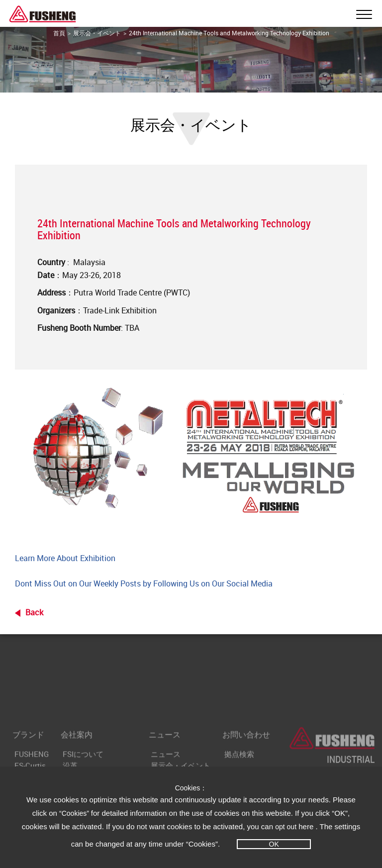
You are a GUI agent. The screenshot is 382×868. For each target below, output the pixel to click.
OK (274, 844)
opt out (286, 827)
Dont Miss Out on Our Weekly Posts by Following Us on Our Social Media (144, 583)
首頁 (59, 33)
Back (34, 612)
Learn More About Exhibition (65, 558)
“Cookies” (75, 813)
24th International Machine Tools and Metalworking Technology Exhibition (229, 33)
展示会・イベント (97, 33)
